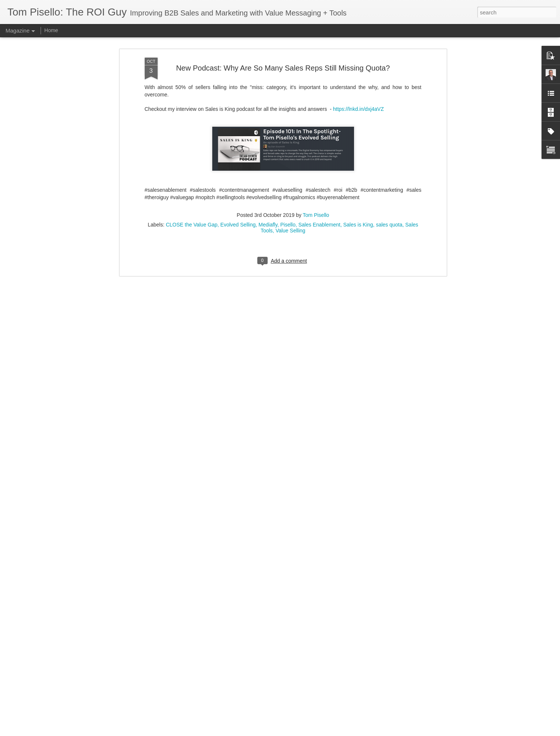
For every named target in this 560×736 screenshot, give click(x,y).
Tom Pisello (316, 169)
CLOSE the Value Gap (192, 179)
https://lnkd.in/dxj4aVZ (358, 63)
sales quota (389, 179)
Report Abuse (325, 732)
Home (51, 30)
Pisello (288, 179)
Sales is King (358, 179)
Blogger (303, 732)
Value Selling (290, 185)
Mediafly (268, 179)
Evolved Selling (238, 179)
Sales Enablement (319, 179)
